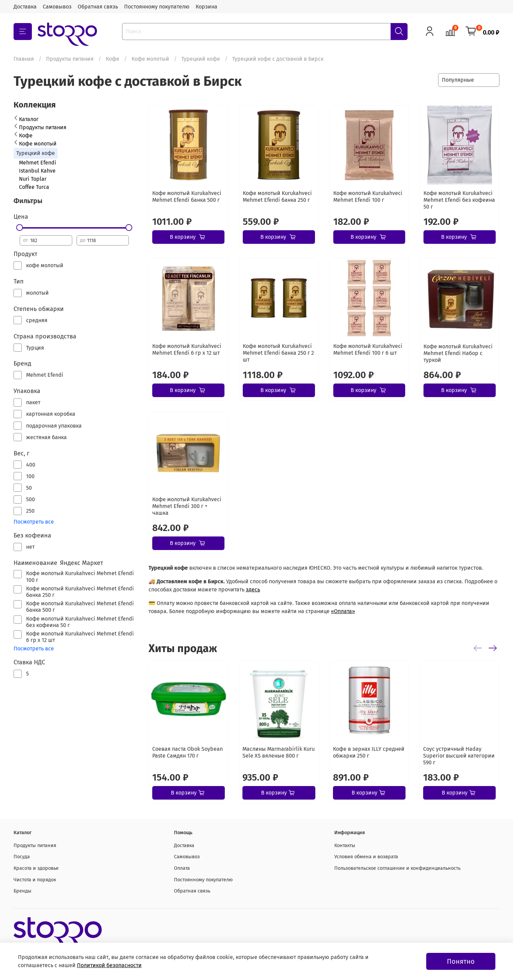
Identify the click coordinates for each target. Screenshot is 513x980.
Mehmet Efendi (38, 163)
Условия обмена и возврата (366, 857)
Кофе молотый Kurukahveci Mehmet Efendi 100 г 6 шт (368, 349)
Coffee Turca (34, 187)
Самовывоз (57, 7)
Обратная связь (98, 7)
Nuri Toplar (33, 179)
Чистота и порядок (35, 880)
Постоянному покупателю (157, 7)
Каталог (29, 119)
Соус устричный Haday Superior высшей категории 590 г (459, 756)
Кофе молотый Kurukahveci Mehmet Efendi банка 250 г (277, 197)
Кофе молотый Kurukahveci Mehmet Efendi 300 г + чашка (187, 506)
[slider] (20, 228)
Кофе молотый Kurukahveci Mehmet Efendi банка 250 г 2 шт (278, 353)
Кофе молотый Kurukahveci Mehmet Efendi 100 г (368, 197)
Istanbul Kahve (37, 171)
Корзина (206, 7)
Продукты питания (70, 59)
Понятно (461, 961)
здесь (253, 590)
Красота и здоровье (36, 868)
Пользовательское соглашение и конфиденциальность (397, 868)
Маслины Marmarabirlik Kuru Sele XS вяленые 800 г (279, 752)
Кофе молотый (150, 59)
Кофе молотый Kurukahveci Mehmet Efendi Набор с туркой (458, 353)
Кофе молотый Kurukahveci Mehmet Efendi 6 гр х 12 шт (187, 349)
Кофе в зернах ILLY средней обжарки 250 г (369, 752)
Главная (24, 59)
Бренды (23, 891)
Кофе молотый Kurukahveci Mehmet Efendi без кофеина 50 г (459, 200)
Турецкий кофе (201, 59)
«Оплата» (343, 611)
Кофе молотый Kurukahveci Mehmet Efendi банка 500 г (187, 197)
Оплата (182, 868)
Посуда (22, 857)
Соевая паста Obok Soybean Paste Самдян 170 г (188, 752)
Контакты (345, 846)
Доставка (25, 7)
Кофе (113, 59)
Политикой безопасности (109, 965)
